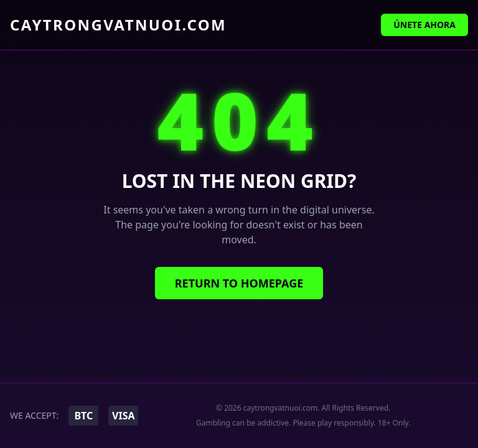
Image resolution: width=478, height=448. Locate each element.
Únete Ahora (424, 25)
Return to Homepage (239, 283)
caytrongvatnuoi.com (118, 25)
